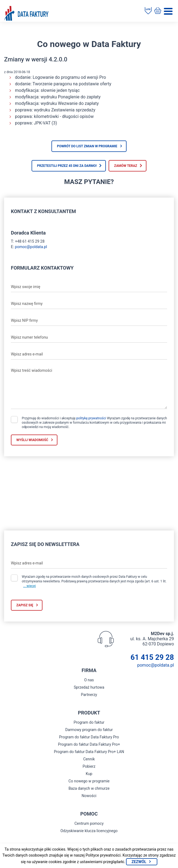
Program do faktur (89, 722)
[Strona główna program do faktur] (26, 14)
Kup (89, 774)
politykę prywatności (91, 418)
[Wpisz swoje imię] (89, 287)
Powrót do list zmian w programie (87, 146)
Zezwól (139, 862)
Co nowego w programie (89, 781)
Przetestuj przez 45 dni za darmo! (67, 166)
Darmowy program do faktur (89, 730)
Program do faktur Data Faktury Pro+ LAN (89, 752)
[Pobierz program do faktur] (148, 11)
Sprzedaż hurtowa (89, 687)
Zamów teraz (126, 166)
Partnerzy (89, 695)
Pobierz (89, 766)
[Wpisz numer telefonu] (89, 337)
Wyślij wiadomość (32, 440)
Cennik (89, 759)
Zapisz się (25, 605)
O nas (89, 680)
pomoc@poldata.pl (31, 247)
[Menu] (168, 11)
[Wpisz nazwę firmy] (89, 304)
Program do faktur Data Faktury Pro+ (89, 744)
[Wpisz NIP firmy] (89, 320)
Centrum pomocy (89, 823)
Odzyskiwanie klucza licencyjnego (89, 831)
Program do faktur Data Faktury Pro (89, 737)
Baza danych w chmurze (89, 788)
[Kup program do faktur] (158, 11)
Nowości (89, 796)
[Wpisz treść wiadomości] (89, 387)
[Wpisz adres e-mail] (89, 354)
